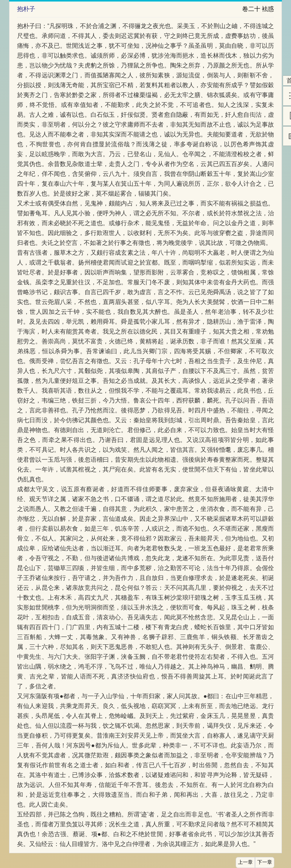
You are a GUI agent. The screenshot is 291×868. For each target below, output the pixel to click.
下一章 (265, 862)
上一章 (245, 862)
